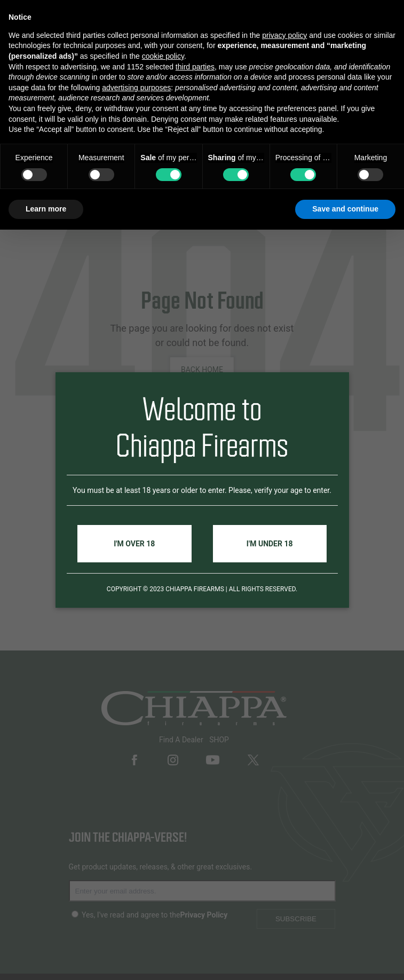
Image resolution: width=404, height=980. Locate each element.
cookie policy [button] (163, 56)
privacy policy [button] (284, 35)
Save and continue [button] (345, 209)
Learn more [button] (46, 209)
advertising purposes (136, 88)
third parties (195, 67)
